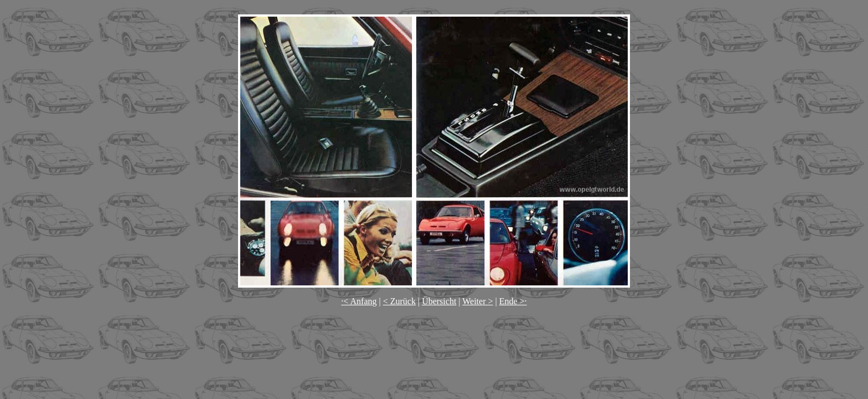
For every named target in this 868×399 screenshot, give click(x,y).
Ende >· (513, 301)
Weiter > (477, 301)
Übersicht (439, 301)
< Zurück (399, 301)
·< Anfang (359, 301)
